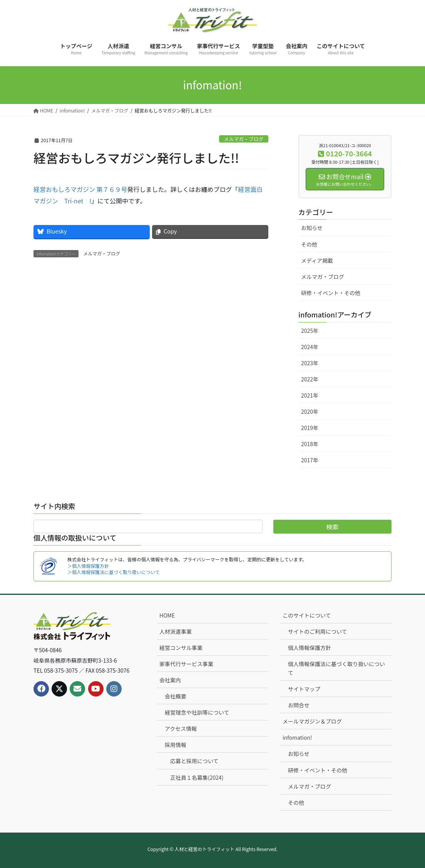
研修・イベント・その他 (331, 293)
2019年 (310, 428)
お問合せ (299, 705)
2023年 (310, 363)
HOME (167, 615)
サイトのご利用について (318, 631)
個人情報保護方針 (310, 648)
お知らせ (312, 228)
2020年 (310, 411)
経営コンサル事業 (181, 648)
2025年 (310, 331)
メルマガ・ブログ (244, 139)
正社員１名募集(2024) (197, 777)
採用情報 (176, 745)
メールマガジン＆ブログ (312, 721)
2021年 (310, 395)
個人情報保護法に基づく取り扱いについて (336, 668)
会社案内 (170, 680)
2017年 (310, 460)
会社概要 (176, 696)
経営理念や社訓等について (197, 712)
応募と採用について (194, 761)
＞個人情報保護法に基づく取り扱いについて (114, 572)
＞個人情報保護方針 (88, 566)
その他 (309, 244)
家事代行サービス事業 (186, 664)
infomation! (297, 737)
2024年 (310, 347)
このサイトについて (307, 615)
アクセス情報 (181, 729)
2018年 (310, 444)
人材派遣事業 (176, 631)
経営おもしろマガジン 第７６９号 (80, 189)
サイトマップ (304, 689)
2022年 (310, 379)
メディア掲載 (317, 260)
